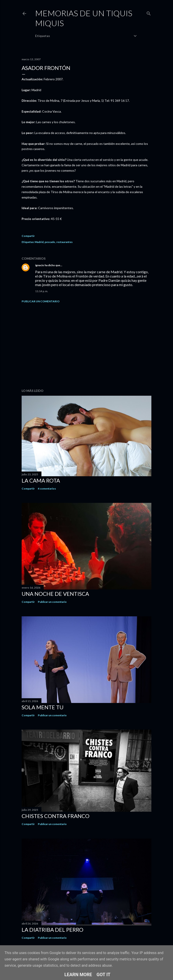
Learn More (78, 975)
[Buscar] (149, 13)
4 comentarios (47, 489)
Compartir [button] (28, 236)
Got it (104, 975)
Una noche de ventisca (55, 594)
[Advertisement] (86, 346)
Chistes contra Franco (56, 816)
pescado (50, 242)
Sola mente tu (43, 707)
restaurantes (64, 242)
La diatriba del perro (52, 930)
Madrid (39, 242)
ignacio (40, 265)
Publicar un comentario (41, 301)
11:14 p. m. (42, 291)
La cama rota (41, 480)
